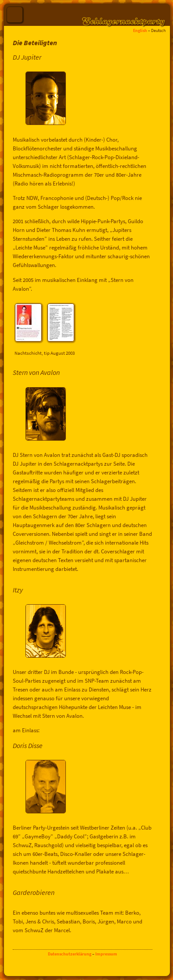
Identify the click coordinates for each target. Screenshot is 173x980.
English (140, 30)
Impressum (106, 954)
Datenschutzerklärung (70, 954)
